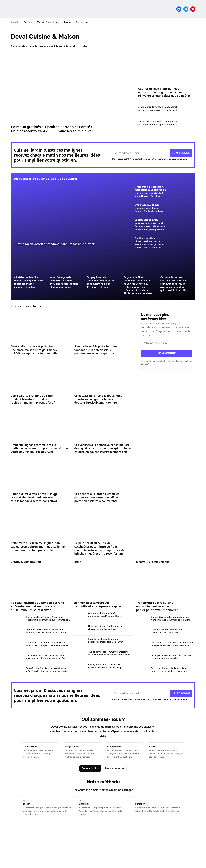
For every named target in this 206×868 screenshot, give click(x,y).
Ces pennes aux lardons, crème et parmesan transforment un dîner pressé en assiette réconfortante (97, 497)
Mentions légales (84, 843)
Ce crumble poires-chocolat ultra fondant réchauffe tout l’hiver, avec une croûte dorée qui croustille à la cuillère (175, 284)
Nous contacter (115, 768)
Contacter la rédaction (88, 854)
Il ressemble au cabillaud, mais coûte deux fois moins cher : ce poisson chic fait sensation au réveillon (150, 191)
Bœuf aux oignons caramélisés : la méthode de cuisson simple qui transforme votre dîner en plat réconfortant (39, 448)
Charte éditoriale (84, 838)
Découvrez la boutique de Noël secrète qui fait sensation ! (167, 631)
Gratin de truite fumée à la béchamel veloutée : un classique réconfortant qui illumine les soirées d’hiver (157, 110)
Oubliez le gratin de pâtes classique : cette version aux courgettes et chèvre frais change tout (149, 243)
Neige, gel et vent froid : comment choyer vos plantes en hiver (106, 627)
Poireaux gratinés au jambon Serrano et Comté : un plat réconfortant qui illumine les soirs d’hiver (52, 129)
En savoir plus (90, 768)
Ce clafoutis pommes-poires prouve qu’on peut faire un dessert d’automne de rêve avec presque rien (150, 225)
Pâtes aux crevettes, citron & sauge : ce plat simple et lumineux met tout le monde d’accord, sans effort (34, 497)
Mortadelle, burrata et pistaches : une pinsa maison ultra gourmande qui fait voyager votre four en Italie (34, 350)
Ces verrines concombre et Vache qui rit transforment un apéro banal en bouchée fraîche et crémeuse (158, 125)
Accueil (14, 22)
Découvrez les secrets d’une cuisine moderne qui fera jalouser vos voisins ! (171, 670)
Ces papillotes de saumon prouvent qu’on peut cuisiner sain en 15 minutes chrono (100, 282)
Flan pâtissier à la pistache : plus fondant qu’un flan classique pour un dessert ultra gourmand (96, 350)
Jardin (67, 22)
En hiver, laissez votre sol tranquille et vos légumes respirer (98, 604)
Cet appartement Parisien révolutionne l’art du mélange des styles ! (171, 657)
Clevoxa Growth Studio (128, 863)
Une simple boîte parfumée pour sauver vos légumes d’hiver (105, 615)
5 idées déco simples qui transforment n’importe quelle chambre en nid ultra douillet (171, 620)
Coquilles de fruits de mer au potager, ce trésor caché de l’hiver (105, 640)
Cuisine (28, 22)
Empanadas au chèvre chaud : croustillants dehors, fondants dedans (149, 208)
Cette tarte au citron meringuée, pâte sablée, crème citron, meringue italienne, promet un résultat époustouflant (38, 547)
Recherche (82, 22)
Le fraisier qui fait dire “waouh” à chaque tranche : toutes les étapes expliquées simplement (28, 282)
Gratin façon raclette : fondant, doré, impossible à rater (55, 244)
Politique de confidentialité (90, 849)
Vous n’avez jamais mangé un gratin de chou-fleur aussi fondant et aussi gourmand (64, 282)
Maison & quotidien (48, 22)
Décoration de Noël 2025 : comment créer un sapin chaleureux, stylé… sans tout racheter (172, 645)
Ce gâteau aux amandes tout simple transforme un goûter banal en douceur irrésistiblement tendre (98, 399)
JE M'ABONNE (181, 153)
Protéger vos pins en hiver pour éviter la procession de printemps (105, 666)
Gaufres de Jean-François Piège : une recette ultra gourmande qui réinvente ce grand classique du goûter (164, 92)
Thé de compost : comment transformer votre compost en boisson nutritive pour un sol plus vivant (109, 655)
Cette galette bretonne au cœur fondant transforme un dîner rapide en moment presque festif (33, 399)
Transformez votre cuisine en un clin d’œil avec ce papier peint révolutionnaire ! (157, 606)
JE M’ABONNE (167, 353)
